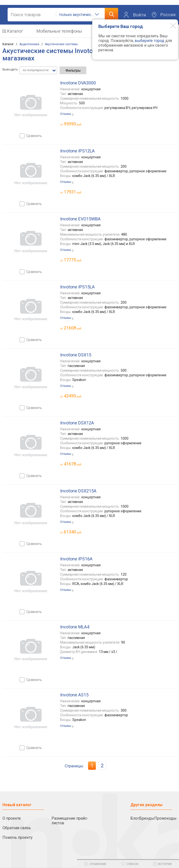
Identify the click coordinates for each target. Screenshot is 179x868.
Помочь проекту (18, 837)
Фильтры (73, 70)
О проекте (12, 818)
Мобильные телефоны (59, 31)
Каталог (15, 31)
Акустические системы (61, 44)
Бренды (147, 818)
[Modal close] (169, 26)
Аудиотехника (29, 44)
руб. (73, 124)
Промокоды (165, 818)
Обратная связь (17, 828)
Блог (135, 818)
